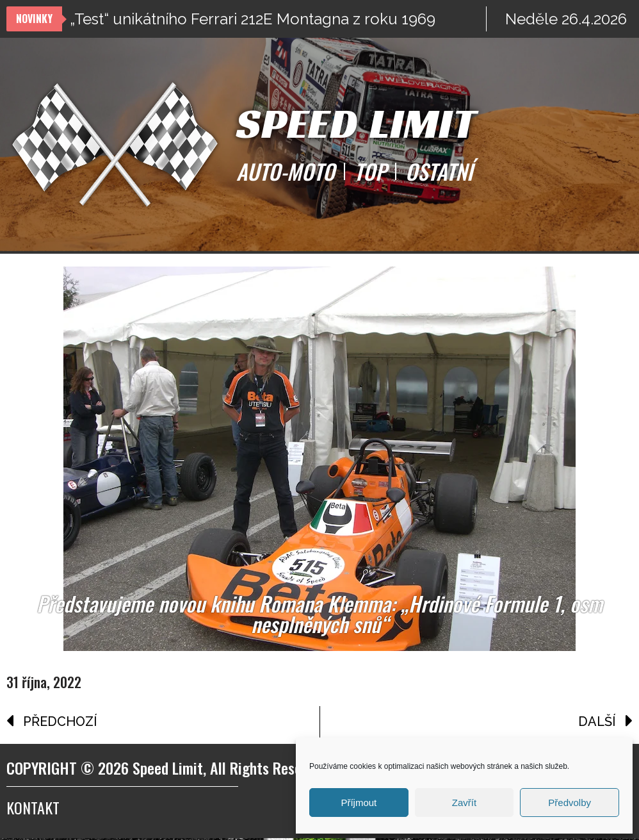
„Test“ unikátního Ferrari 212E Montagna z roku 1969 (253, 19)
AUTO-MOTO (286, 172)
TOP (370, 172)
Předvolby (570, 803)
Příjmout (359, 803)
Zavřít (464, 803)
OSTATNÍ (439, 172)
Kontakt (33, 809)
